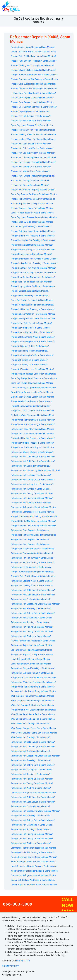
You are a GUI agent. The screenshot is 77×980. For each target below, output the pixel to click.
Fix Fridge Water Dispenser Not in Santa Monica (33, 415)
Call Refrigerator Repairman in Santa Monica (31, 650)
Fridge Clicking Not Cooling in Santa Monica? (32, 245)
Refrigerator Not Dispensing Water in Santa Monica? (35, 470)
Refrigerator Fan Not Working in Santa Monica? (33, 562)
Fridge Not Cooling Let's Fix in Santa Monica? (32, 332)
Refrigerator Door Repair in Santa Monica (30, 530)
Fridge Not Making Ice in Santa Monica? (29, 351)
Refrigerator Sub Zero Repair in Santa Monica (32, 673)
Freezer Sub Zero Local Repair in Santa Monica (33, 231)
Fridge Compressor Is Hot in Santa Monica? (31, 254)
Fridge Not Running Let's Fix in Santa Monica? (32, 355)
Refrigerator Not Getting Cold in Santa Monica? (33, 480)
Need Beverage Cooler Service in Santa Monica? (34, 862)
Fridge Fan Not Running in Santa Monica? (30, 291)
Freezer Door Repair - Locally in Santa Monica (32, 98)
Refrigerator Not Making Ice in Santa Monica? (32, 484)
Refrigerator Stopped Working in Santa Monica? (33, 668)
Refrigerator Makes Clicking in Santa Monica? (32, 452)
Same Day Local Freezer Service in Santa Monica (34, 217)
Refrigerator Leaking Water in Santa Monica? (32, 581)
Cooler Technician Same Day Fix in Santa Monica (34, 52)
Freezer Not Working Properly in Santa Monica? (33, 190)
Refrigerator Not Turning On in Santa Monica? (32, 493)
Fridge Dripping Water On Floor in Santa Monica (33, 286)
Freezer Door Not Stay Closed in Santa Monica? (33, 93)
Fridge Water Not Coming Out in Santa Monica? (33, 420)
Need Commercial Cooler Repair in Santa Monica (34, 866)
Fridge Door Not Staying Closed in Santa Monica (33, 273)
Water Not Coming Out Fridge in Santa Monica (32, 705)
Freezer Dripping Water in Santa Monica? (30, 111)
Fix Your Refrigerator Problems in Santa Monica (33, 641)
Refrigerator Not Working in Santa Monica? (31, 503)
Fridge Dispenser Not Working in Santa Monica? (33, 268)
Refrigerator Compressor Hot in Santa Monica (32, 512)
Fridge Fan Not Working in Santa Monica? (30, 296)
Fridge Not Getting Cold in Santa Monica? (30, 346)
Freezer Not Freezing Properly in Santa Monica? (33, 162)
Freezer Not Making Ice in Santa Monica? (30, 171)
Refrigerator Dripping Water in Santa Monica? (32, 553)
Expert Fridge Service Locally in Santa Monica (32, 397)
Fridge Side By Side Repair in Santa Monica (31, 401)
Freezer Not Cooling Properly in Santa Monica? (33, 153)
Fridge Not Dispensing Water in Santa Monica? (33, 337)
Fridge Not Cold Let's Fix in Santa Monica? (31, 328)
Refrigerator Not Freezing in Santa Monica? (31, 475)
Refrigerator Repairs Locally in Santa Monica (32, 655)
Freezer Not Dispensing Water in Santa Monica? (33, 157)
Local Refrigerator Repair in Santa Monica (30, 659)
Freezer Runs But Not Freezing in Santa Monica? (34, 61)
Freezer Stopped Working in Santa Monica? (31, 227)
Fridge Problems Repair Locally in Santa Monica (33, 374)
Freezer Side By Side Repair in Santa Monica (32, 222)
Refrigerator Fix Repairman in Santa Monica (31, 567)
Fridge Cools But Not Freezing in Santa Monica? (33, 521)
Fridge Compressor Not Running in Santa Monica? (34, 259)
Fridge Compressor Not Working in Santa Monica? (34, 516)
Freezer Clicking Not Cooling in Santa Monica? (32, 65)
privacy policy (10, 966)
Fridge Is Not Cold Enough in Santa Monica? (31, 323)
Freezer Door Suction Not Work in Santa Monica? (34, 107)
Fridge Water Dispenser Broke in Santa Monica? (33, 678)
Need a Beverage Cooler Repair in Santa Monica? (34, 857)
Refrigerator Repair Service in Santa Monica (31, 645)
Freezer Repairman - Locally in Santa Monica (32, 204)
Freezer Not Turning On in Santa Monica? (30, 181)
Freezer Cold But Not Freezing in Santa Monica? (33, 56)
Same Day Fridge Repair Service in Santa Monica (34, 378)
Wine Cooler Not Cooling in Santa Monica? (31, 724)
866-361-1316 (23, 961)
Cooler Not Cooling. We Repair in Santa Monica (33, 880)
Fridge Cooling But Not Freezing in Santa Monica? (34, 263)
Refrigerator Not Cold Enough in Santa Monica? (33, 457)
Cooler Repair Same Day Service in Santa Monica (34, 885)
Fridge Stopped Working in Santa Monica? (30, 406)
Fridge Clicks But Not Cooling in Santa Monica (32, 447)
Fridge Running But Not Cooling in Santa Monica (33, 240)
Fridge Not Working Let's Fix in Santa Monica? (32, 369)
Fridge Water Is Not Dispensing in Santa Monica (33, 710)
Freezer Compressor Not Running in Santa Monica (34, 79)
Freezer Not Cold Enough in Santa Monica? (31, 144)
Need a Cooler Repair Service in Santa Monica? (33, 47)
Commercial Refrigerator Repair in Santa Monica (33, 507)
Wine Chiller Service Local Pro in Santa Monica (33, 719)
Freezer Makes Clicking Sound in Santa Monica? (33, 70)
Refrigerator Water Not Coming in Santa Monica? (34, 682)
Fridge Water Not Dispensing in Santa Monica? (33, 424)
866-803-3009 (18, 904)
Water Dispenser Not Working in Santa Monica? (33, 701)
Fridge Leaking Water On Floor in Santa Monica (33, 314)
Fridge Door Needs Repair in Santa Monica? (31, 282)
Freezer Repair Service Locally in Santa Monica (33, 199)
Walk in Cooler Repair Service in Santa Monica (32, 696)
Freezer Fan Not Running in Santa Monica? (31, 116)
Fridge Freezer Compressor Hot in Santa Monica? (34, 75)
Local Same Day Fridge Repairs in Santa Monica (33, 388)
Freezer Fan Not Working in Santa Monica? (31, 121)
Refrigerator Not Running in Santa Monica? (31, 489)
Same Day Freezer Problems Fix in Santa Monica (34, 194)
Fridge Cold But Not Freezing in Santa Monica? (33, 236)
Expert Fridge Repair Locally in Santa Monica (32, 392)
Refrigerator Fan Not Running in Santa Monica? (33, 558)
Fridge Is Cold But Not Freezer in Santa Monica (33, 576)
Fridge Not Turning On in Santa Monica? (29, 360)
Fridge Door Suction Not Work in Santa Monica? (33, 277)
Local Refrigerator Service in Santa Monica (31, 664)
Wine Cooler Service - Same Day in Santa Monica (34, 733)
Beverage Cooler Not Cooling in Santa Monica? (33, 852)
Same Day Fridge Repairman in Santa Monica (32, 383)
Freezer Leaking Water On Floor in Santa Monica (33, 134)
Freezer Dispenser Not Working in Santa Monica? (34, 88)
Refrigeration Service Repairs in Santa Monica (32, 434)
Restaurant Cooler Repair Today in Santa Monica (33, 691)
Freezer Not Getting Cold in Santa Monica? (31, 167)
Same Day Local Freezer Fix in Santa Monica (32, 125)
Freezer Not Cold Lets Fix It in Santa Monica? (32, 148)
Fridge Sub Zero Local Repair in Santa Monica (32, 411)
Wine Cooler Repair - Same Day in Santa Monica (33, 728)
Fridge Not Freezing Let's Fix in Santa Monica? (33, 342)
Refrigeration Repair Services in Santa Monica (32, 429)
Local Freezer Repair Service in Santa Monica (32, 213)
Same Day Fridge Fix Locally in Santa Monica (32, 300)
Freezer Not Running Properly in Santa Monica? (33, 176)
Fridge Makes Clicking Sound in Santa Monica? (33, 250)
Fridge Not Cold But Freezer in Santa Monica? (32, 443)
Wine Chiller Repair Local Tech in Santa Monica (33, 714)
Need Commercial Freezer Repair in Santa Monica (34, 871)
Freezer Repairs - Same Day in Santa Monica (32, 208)
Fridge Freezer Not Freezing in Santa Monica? (32, 305)
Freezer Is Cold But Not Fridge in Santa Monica (33, 130)
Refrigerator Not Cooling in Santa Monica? (30, 466)
